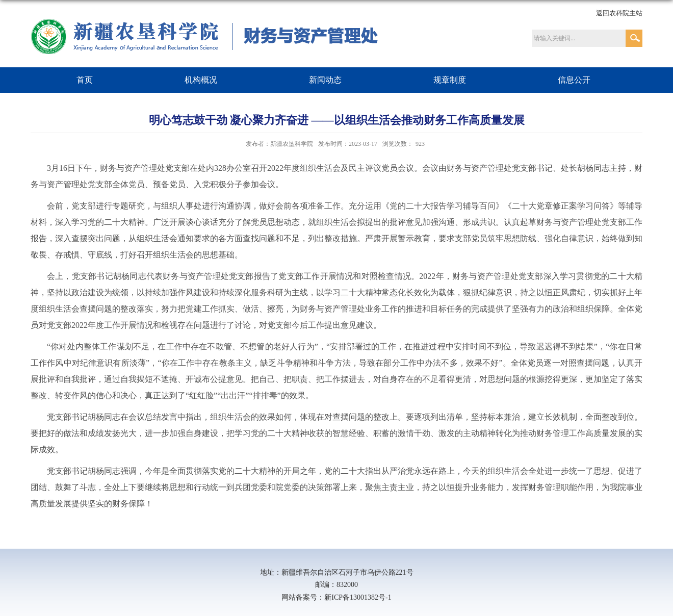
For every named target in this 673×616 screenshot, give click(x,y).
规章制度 (450, 80)
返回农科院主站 (619, 13)
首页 (85, 80)
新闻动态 (325, 80)
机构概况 (201, 80)
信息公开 (574, 80)
